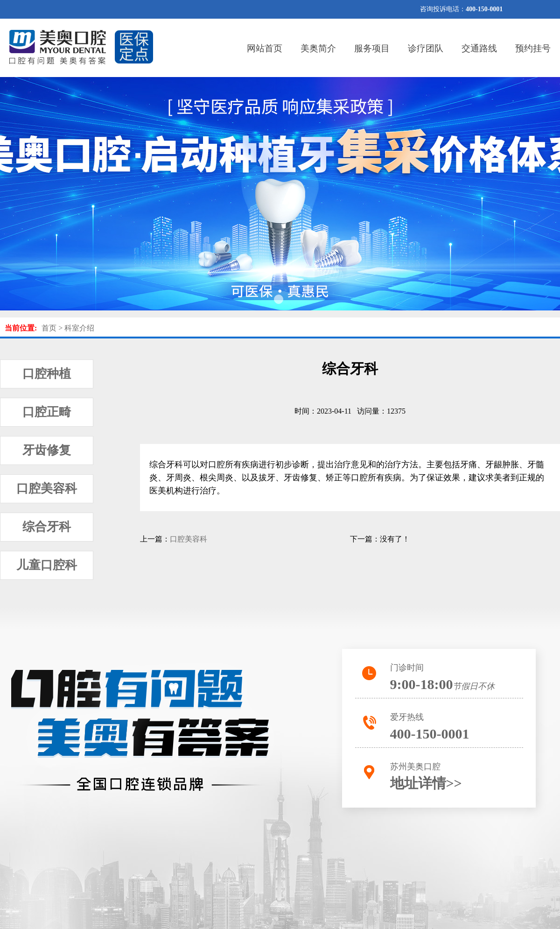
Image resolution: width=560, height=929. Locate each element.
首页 (49, 328)
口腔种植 (47, 374)
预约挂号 (533, 48)
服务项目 (372, 48)
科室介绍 (79, 328)
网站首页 (265, 48)
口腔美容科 (47, 489)
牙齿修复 (47, 450)
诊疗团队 (426, 48)
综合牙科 (47, 527)
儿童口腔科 (47, 565)
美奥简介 (318, 48)
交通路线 (479, 48)
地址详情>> (426, 783)
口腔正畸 (47, 412)
